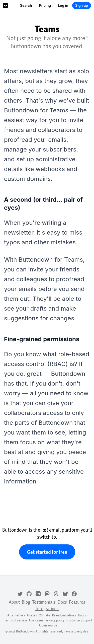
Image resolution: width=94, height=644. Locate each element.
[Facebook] (74, 593)
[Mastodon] (47, 593)
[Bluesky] (65, 593)
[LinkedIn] (38, 593)
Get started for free (47, 552)
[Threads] (56, 593)
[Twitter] (20, 593)
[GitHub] (29, 593)
